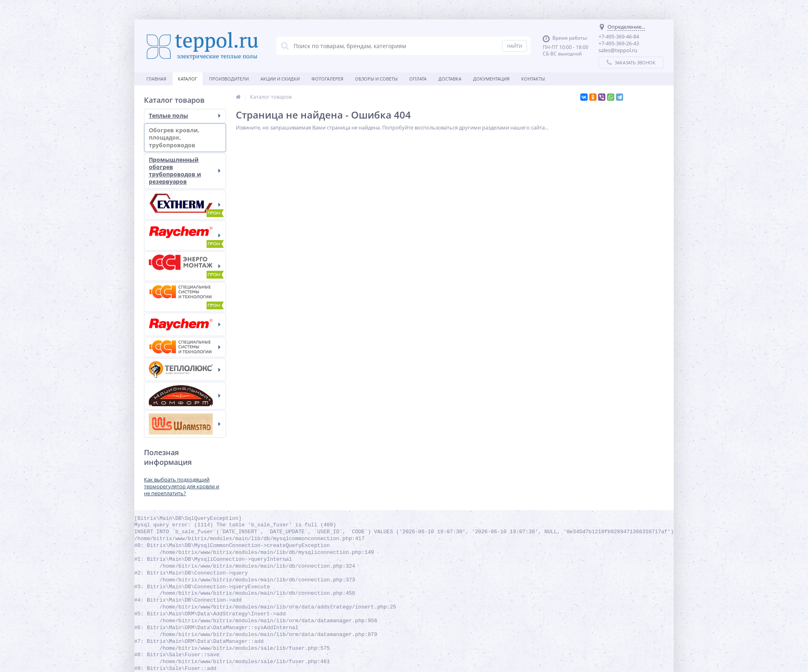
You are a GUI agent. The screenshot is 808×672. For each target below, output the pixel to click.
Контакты (533, 79)
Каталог (188, 79)
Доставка (450, 79)
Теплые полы (185, 116)
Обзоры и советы (376, 79)
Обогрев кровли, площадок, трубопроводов (185, 137)
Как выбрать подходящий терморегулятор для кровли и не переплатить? (182, 486)
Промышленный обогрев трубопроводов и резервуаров (185, 171)
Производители (229, 79)
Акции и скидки (280, 79)
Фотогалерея (327, 79)
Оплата (418, 79)
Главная (156, 79)
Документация (491, 79)
